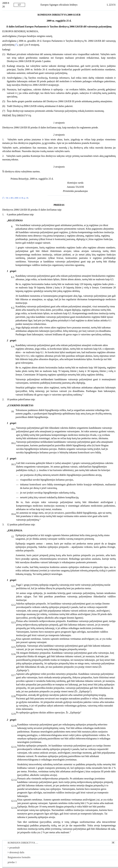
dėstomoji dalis (16, 852)
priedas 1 (12, 862)
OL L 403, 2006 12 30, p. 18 (17, 198)
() (16, 45)
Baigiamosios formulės (19, 857)
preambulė (14, 848)
